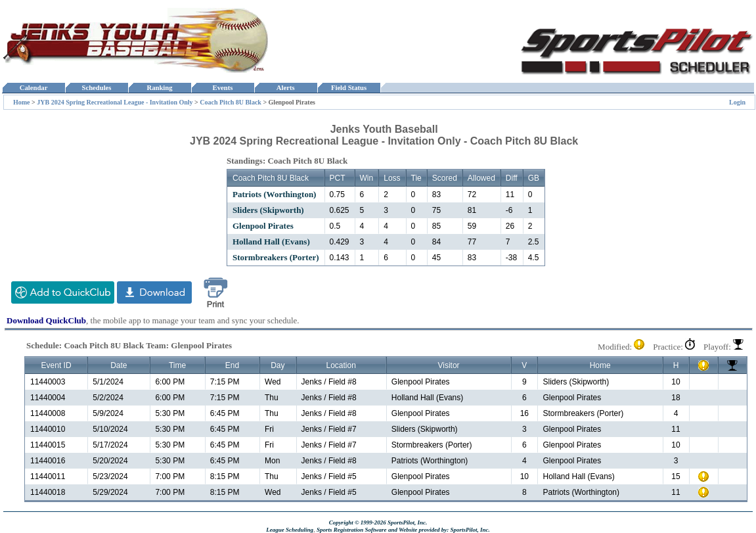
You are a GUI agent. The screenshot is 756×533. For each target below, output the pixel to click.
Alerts (286, 88)
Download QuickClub (46, 320)
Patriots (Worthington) (274, 194)
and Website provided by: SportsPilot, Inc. (439, 530)
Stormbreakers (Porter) (276, 257)
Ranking (160, 88)
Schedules (97, 88)
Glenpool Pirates (263, 226)
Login (737, 102)
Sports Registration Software (352, 530)
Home (22, 102)
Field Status (349, 88)
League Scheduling (290, 530)
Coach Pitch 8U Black (231, 102)
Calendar (33, 88)
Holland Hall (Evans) (271, 242)
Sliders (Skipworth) (268, 210)
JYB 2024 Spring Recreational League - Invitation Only (115, 102)
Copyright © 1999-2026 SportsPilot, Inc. (378, 522)
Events (222, 88)
